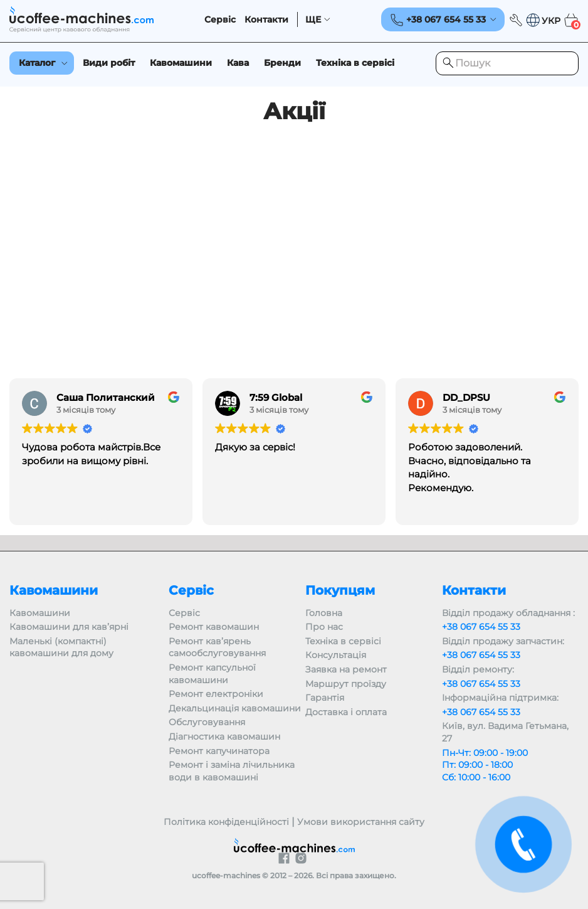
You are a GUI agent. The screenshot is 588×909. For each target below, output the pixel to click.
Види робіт (109, 63)
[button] (543, 20)
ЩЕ (313, 20)
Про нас (324, 627)
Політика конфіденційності (226, 822)
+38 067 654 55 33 (481, 627)
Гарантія (325, 698)
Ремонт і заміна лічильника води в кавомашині (232, 771)
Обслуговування (207, 722)
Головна (324, 613)
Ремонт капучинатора (219, 751)
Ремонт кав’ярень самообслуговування (217, 647)
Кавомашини (181, 63)
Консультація (336, 655)
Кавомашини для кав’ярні (69, 627)
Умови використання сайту (361, 822)
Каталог (37, 63)
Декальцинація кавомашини (235, 708)
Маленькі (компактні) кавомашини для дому (61, 647)
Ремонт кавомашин (214, 627)
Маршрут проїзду (346, 684)
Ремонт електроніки (216, 694)
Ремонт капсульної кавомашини (212, 674)
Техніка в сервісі (355, 63)
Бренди (282, 63)
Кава (238, 63)
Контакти (266, 20)
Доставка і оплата (346, 712)
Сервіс (220, 20)
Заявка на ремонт (346, 669)
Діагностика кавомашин (224, 736)
